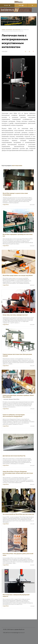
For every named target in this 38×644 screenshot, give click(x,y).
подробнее (6, 204)
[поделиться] (25, 52)
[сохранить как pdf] (33, 52)
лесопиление (9, 30)
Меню (21, 5)
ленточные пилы (17, 30)
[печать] (29, 52)
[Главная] (18, 2)
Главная (3, 30)
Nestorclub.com (21, 633)
